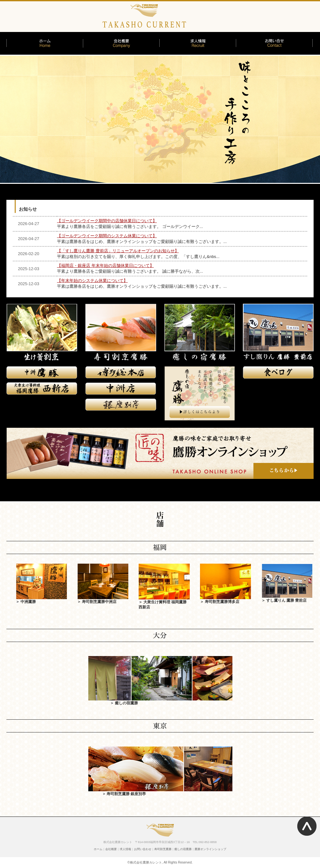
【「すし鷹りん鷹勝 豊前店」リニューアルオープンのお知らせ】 (118, 251)
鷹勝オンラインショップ (210, 849)
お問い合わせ (143, 849)
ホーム (98, 849)
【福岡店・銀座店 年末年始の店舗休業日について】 (105, 266)
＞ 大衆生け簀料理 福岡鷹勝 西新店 (164, 602)
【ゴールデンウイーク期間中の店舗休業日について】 (107, 221)
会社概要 (111, 849)
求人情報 (125, 849)
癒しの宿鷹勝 (183, 849)
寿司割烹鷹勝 (163, 849)
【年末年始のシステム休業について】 (92, 281)
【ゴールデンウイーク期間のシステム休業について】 (107, 236)
